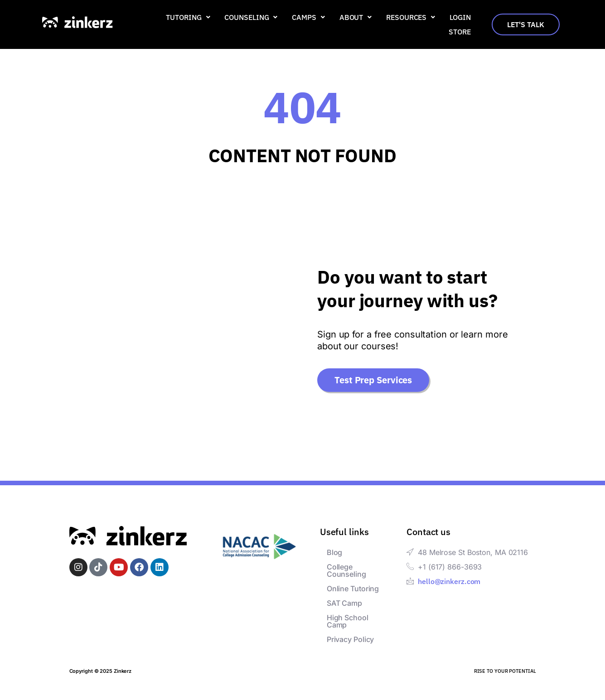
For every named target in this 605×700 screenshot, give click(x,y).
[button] (188, 17)
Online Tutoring (353, 589)
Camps (308, 17)
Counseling (251, 17)
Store (460, 32)
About (356, 17)
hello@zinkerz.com (449, 581)
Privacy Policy (351, 639)
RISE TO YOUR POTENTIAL (505, 671)
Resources (411, 17)
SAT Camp (344, 603)
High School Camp (348, 621)
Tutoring (188, 17)
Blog (335, 552)
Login (460, 17)
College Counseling (346, 570)
